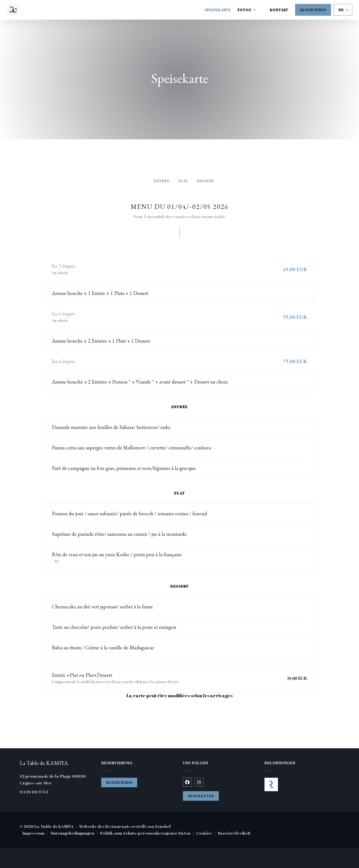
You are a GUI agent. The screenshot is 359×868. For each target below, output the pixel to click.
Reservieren (313, 10)
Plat (183, 181)
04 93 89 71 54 (34, 792)
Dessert (206, 181)
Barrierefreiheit (234, 834)
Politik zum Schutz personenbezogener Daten (148, 834)
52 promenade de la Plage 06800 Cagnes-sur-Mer (57, 780)
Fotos (247, 10)
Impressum (36, 834)
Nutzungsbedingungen (75, 834)
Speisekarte (218, 10)
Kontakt (279, 10)
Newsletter (201, 796)
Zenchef (163, 826)
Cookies (207, 834)
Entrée (162, 181)
